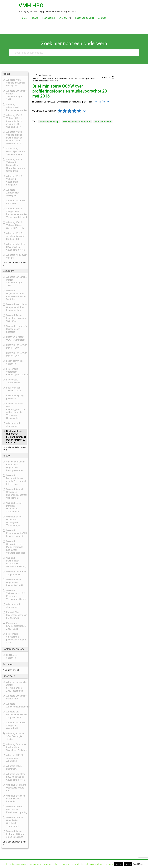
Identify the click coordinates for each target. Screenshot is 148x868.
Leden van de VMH (85, 18)
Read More (138, 864)
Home (24, 18)
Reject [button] (128, 864)
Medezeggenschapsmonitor (77, 122)
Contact (102, 18)
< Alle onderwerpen (43, 75)
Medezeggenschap (49, 122)
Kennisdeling (48, 18)
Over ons (63, 18)
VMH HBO (31, 5)
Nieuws (34, 18)
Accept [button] (118, 864)
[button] (108, 78)
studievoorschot (103, 122)
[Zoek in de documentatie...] (73, 53)
